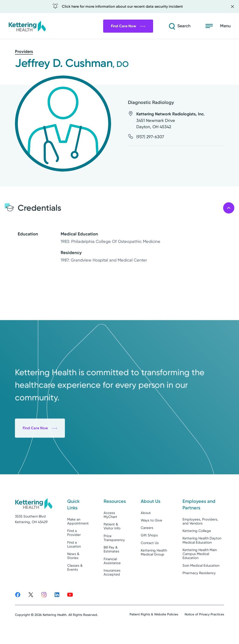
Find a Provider (74, 546)
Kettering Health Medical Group (154, 565)
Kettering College (197, 544)
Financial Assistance (112, 573)
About (146, 525)
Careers (147, 541)
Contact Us (150, 555)
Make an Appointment (78, 534)
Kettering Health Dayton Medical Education (202, 553)
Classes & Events (75, 580)
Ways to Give (151, 533)
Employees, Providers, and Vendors (200, 534)
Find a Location (74, 557)
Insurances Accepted (112, 585)
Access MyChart (110, 527)
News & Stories (73, 569)
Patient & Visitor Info (112, 539)
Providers (24, 52)
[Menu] (218, 26)
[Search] (179, 26)
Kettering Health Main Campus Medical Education (200, 567)
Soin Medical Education (201, 578)
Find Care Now (128, 26)
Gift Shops (149, 548)
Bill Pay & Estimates (111, 562)
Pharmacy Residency (199, 586)
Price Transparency (114, 550)
